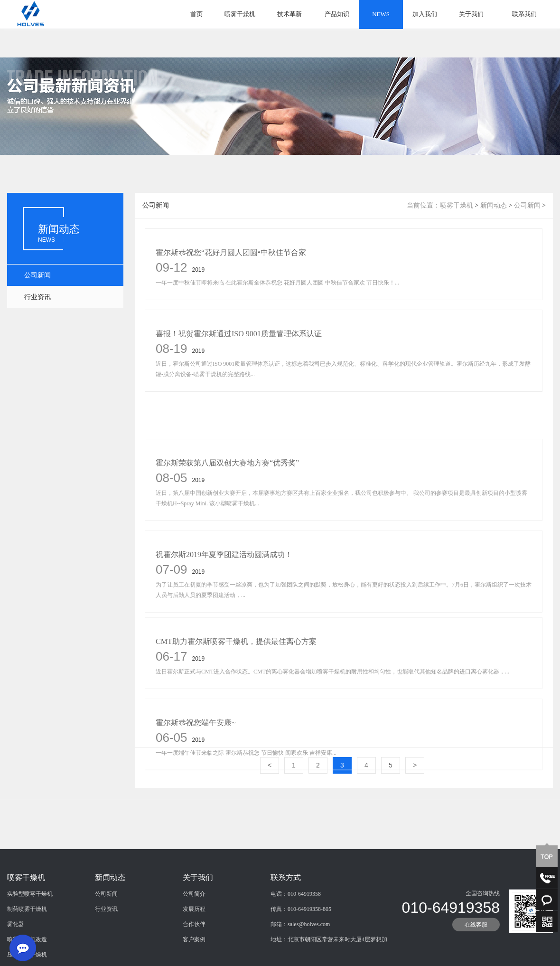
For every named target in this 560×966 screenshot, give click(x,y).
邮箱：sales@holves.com (300, 956)
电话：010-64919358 (296, 926)
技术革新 (289, 14)
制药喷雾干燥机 (27, 941)
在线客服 (476, 957)
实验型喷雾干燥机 (30, 926)
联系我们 (524, 14)
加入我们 (425, 14)
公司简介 (194, 926)
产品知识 (337, 14)
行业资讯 (37, 297)
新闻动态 (494, 205)
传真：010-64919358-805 (301, 941)
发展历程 (194, 941)
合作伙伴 (194, 956)
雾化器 (16, 956)
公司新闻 (37, 275)
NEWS (381, 14)
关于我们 (471, 14)
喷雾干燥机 (240, 14)
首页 (196, 14)
